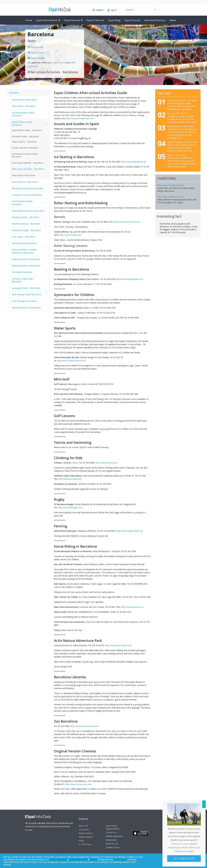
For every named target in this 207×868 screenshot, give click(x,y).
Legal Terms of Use (78, 860)
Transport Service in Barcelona (27, 195)
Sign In (112, 10)
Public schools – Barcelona (24, 142)
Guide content (86, 837)
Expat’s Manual (95, 20)
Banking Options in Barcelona (26, 266)
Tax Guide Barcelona (22, 272)
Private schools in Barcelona (25, 148)
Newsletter (111, 840)
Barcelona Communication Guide (28, 188)
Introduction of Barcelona (24, 100)
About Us (83, 826)
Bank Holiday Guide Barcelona (27, 294)
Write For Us (112, 844)
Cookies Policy (113, 847)
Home (29, 20)
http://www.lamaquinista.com (130, 279)
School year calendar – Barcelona (27, 163)
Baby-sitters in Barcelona (24, 175)
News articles (36, 58)
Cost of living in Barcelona (24, 301)
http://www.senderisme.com (170, 197)
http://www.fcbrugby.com (70, 507)
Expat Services (72, 20)
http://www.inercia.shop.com (127, 222)
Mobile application (114, 836)
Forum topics (36, 53)
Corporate (84, 829)
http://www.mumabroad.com (171, 185)
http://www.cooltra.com (71, 235)
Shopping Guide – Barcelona (26, 217)
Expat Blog (114, 20)
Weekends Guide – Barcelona (26, 230)
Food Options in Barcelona (25, 182)
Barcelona (14, 93)
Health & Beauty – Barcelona (26, 224)
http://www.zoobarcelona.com (85, 726)
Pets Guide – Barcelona (23, 237)
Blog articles (36, 47)
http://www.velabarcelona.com (72, 361)
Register (98, 10)
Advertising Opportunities (113, 827)
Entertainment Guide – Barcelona (23, 203)
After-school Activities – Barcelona (28, 169)
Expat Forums (132, 20)
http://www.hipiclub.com (132, 607)
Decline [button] (197, 861)
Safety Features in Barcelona (26, 259)
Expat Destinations (47, 20)
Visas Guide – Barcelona (24, 106)
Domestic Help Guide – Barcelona (23, 280)
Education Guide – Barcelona (25, 136)
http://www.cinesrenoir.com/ (79, 784)
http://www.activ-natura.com (118, 645)
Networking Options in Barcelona (28, 211)
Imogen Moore (58, 63)
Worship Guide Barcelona (24, 243)
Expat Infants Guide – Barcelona (27, 130)
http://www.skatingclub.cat (134, 162)
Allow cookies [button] (184, 861)
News (173, 20)
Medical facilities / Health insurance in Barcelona (24, 251)
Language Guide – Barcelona (26, 288)
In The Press (85, 844)
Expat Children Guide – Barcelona (23, 123)
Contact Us (111, 832)
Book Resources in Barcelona (26, 307)
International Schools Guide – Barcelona (25, 155)
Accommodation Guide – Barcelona (24, 114)
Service (94, 860)
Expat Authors (86, 833)
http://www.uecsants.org (70, 479)
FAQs (81, 841)
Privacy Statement (58, 860)
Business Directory (155, 20)
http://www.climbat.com (106, 463)
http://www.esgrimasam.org (130, 531)
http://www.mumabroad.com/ (80, 118)
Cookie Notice (120, 860)
